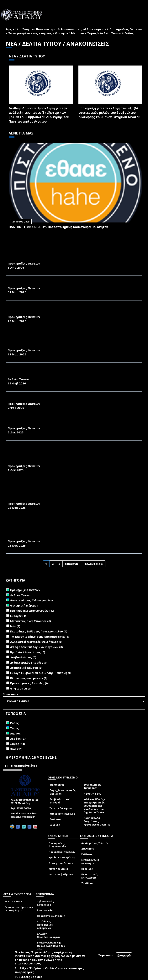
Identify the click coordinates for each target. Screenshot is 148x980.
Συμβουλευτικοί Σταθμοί (60, 801)
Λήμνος (46, 33)
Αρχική (11, 29)
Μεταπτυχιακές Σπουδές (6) (31, 621)
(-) (7, 766)
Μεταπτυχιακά (58, 869)
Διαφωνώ (124, 955)
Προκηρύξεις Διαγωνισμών (57, 845)
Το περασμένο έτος (23, 33)
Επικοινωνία (45, 910)
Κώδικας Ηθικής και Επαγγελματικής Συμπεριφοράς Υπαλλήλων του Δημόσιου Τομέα (96, 806)
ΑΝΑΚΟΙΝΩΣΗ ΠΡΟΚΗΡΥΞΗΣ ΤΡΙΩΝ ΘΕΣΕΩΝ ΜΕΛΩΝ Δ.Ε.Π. (52, 424)
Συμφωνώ (106, 955)
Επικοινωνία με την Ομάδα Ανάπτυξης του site (51, 946)
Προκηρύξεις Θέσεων (126, 29)
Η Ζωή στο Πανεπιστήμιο (38, 29)
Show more (11, 694)
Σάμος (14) (18, 744)
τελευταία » (94, 564)
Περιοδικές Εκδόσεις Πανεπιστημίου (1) (39, 631)
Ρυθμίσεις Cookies (29, 977)
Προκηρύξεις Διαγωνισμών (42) (32, 611)
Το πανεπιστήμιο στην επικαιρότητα (19, 909)
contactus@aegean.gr (24, 817)
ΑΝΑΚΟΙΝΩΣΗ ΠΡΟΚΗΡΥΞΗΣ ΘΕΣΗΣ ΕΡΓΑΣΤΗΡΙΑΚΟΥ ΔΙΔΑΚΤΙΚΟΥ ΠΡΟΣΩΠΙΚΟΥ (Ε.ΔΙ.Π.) (68, 311)
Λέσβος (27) (18, 739)
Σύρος (92, 33)
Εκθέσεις (87, 854)
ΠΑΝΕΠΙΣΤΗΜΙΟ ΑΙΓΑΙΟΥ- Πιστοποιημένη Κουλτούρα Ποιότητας (59, 227)
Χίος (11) (16, 749)
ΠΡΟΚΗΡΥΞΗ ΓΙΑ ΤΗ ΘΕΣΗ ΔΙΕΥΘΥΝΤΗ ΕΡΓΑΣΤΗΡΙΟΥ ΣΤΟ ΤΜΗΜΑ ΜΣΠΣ (62, 399)
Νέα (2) (15, 626)
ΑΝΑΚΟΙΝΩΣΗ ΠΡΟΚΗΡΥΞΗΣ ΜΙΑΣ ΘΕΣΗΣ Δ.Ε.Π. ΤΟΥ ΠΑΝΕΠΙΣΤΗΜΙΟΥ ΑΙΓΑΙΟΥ (67, 259)
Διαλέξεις (87, 849)
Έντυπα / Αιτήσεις (61, 808)
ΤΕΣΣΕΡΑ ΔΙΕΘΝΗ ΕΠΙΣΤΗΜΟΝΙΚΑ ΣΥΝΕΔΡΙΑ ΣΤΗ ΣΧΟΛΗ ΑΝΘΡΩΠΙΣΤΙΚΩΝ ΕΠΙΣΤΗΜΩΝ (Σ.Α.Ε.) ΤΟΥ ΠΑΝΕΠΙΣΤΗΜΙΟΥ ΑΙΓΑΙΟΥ (64, 373)
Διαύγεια (55, 819)
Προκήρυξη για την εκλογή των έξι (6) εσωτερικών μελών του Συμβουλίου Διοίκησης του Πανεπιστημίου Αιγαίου (109, 113)
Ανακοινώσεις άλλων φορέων (83, 29)
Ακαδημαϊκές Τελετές (95, 843)
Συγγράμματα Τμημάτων (92, 786)
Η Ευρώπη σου (92, 794)
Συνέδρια (87, 883)
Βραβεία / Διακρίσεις (62, 858)
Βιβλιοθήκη (57, 785)
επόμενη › (72, 564)
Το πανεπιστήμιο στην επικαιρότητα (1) (40, 637)
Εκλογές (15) (19, 616)
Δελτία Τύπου (111, 33)
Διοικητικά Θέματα (61, 863)
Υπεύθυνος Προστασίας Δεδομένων (45, 925)
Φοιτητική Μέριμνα (69, 33)
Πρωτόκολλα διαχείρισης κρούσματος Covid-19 (97, 821)
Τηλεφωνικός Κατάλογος (45, 903)
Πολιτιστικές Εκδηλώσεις (90, 876)
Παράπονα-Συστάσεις (51, 916)
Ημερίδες (87, 869)
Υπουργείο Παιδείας (62, 814)
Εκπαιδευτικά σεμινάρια (90, 861)
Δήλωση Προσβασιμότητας (49, 935)
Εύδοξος (55, 825)
